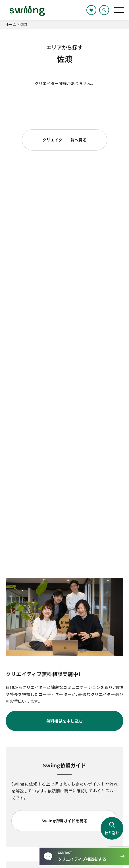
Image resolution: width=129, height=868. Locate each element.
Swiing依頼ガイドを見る (65, 821)
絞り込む (112, 828)
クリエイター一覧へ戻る (64, 140)
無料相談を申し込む (65, 721)
